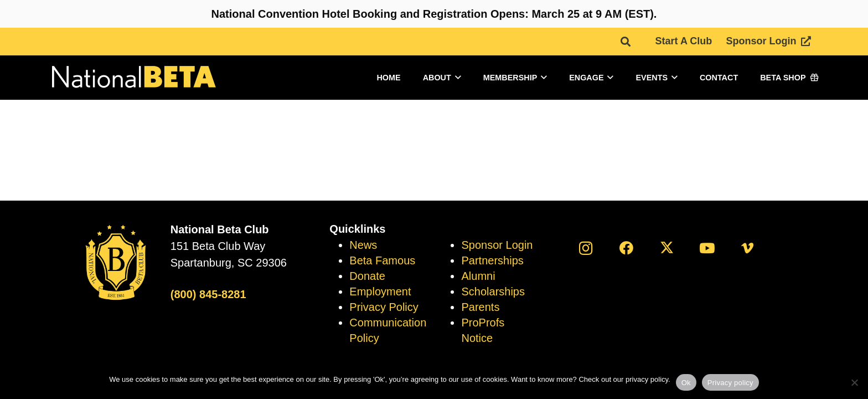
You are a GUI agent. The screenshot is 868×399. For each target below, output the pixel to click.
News (363, 245)
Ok (686, 383)
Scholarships (493, 291)
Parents (480, 307)
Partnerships (492, 260)
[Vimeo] (748, 248)
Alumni (478, 276)
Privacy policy (730, 383)
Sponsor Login (497, 245)
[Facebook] (626, 248)
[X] (667, 248)
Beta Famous (382, 260)
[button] (626, 42)
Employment (380, 291)
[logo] (133, 78)
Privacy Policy (384, 307)
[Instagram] (586, 248)
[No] (854, 382)
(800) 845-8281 (208, 294)
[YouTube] (707, 248)
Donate (367, 276)
